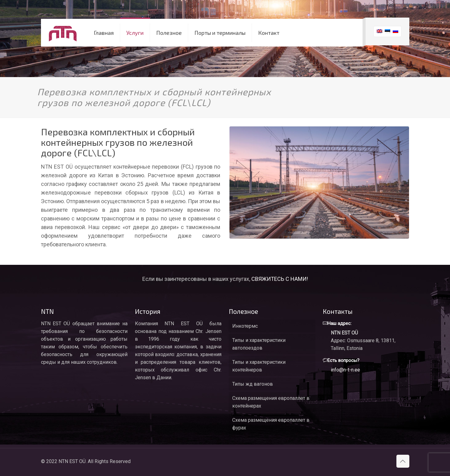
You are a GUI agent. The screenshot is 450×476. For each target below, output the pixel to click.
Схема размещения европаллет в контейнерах (271, 402)
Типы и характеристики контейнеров (259, 366)
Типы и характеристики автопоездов (259, 344)
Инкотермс (245, 326)
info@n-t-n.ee (345, 370)
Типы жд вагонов (253, 384)
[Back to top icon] (403, 461)
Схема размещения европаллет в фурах (271, 424)
